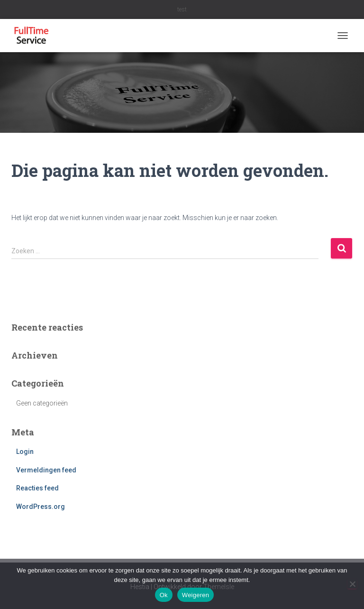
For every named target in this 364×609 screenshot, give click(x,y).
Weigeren (196, 595)
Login (25, 452)
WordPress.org (41, 507)
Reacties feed (37, 488)
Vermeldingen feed (46, 470)
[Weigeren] (352, 584)
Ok (164, 595)
